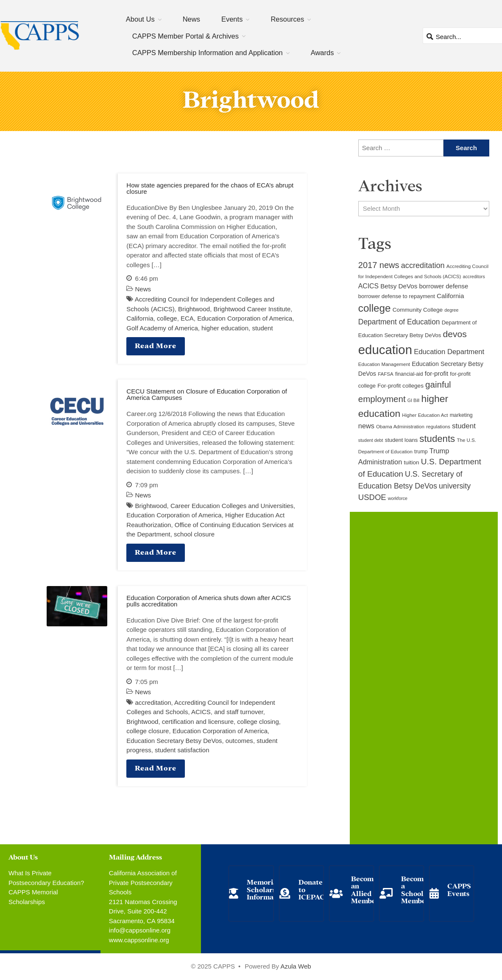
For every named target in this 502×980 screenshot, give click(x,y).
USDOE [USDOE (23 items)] (372, 497)
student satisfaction (182, 750)
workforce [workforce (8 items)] (398, 498)
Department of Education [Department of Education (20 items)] (399, 322)
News (191, 19)
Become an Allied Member (365, 889)
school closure (194, 534)
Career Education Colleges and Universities (232, 506)
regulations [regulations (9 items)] (438, 427)
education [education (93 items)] (385, 350)
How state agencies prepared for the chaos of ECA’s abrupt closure (210, 188)
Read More (156, 345)
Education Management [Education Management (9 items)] (384, 364)
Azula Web (296, 966)
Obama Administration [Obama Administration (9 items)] (400, 427)
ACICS (201, 712)
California (140, 318)
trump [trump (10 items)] (421, 452)
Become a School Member (415, 889)
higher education (225, 328)
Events (232, 19)
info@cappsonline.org (140, 930)
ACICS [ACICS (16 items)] (368, 286)
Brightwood (194, 309)
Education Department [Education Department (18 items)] (449, 352)
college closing (258, 722)
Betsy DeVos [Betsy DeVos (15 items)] (399, 286)
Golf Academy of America (162, 328)
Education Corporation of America (245, 318)
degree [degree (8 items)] (451, 310)
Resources (287, 19)
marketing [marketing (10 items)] (461, 415)
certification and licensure (198, 722)
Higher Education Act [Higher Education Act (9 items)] (425, 415)
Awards (322, 53)
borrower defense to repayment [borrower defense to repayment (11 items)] (397, 296)
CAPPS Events (459, 889)
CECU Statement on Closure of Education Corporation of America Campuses (207, 394)
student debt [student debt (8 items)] (371, 440)
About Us (140, 19)
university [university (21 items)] (455, 486)
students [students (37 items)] (437, 439)
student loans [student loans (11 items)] (402, 440)
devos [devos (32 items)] (455, 334)
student (262, 328)
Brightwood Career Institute (252, 309)
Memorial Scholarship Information (267, 889)
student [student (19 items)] (464, 426)
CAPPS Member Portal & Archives (185, 36)
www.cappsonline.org (139, 940)
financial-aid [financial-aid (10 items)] (409, 374)
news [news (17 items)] (366, 426)
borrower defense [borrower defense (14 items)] (444, 286)
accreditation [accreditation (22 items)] (423, 265)
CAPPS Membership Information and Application (208, 53)
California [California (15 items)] (450, 296)
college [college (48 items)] (375, 308)
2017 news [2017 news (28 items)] (379, 265)
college (167, 318)
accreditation (153, 702)
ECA (187, 318)
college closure (148, 731)
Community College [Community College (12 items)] (418, 310)
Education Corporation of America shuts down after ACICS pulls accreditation (209, 601)
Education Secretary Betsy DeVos (174, 741)
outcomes (239, 741)
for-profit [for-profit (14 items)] (436, 374)
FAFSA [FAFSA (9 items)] (386, 374)
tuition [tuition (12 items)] (411, 462)
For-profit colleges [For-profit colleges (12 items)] (400, 386)
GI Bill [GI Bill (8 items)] (413, 400)
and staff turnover (239, 712)
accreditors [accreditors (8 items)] (474, 276)
